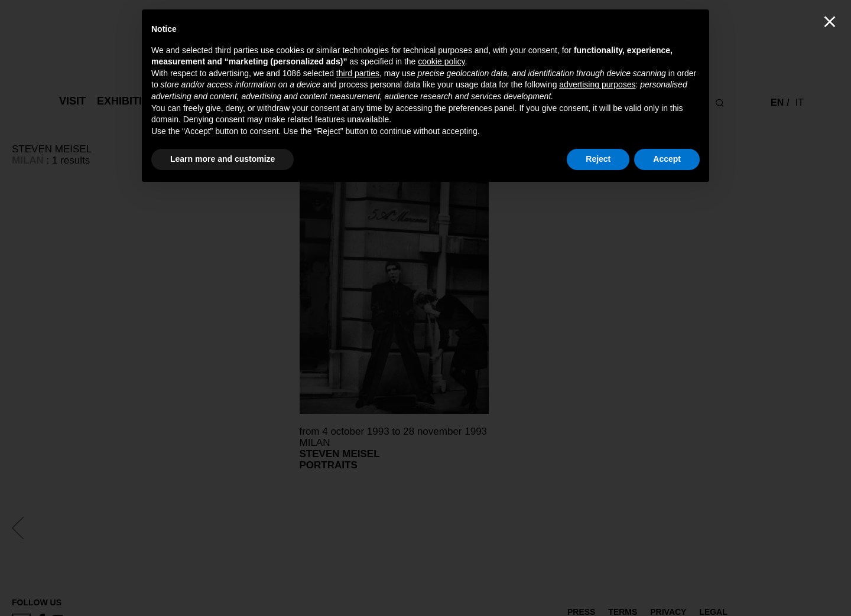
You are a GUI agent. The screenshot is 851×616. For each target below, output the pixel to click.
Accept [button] (667, 159)
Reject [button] (598, 159)
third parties (358, 73)
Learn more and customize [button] (223, 159)
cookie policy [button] (441, 61)
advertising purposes (597, 84)
